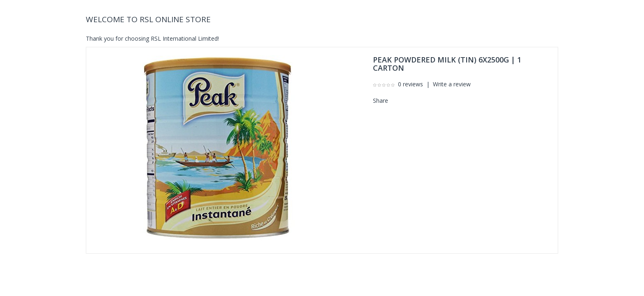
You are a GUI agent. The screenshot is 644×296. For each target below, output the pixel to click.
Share (381, 101)
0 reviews (411, 84)
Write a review (452, 84)
